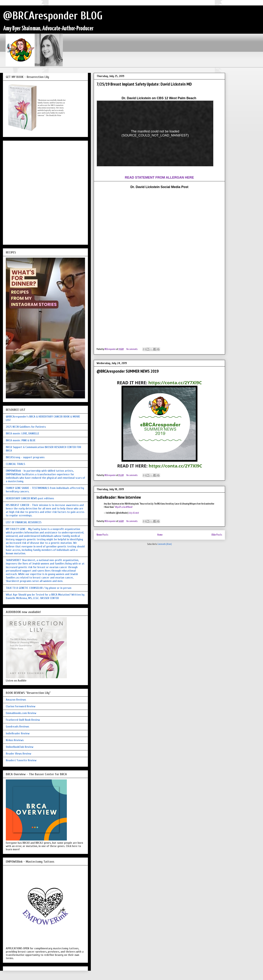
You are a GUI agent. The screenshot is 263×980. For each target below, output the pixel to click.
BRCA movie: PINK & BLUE (21, 440)
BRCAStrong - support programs (25, 457)
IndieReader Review (18, 733)
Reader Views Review (18, 754)
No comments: (132, 349)
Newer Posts (102, 535)
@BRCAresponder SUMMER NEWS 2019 (128, 371)
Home (160, 535)
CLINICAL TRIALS (15, 464)
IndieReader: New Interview (119, 497)
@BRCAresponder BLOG (53, 16)
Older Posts (217, 535)
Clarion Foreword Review (21, 706)
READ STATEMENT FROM (145, 178)
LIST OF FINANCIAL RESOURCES (24, 522)
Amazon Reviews (16, 700)
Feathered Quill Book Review (23, 720)
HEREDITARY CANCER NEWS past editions (30, 498)
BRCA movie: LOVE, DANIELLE (22, 433)
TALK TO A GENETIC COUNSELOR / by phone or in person (39, 588)
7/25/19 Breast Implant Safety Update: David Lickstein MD (144, 84)
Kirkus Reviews (15, 740)
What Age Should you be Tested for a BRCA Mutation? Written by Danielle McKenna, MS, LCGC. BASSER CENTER (45, 596)
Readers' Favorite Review (21, 760)
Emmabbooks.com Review (21, 713)
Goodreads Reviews (17, 727)
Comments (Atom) (165, 544)
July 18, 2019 (134, 513)
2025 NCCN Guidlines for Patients (26, 427)
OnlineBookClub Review (20, 747)
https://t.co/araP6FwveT (124, 507)
